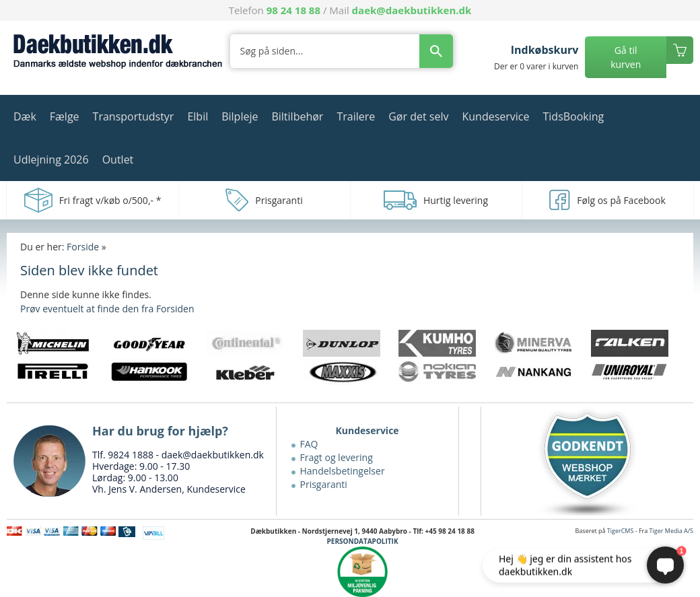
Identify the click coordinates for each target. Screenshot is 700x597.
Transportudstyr (134, 116)
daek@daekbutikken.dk (412, 10)
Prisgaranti (324, 484)
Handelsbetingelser (343, 471)
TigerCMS (621, 531)
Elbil (198, 116)
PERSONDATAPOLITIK (363, 541)
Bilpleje (240, 116)
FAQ (309, 444)
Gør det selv (418, 116)
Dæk (25, 116)
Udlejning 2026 (51, 160)
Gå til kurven (626, 57)
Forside (83, 247)
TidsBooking (574, 116)
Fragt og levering (337, 457)
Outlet (118, 160)
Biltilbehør (297, 116)
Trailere (356, 116)
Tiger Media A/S (671, 531)
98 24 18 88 (293, 10)
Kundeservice (495, 116)
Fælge (65, 116)
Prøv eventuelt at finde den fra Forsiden (107, 309)
